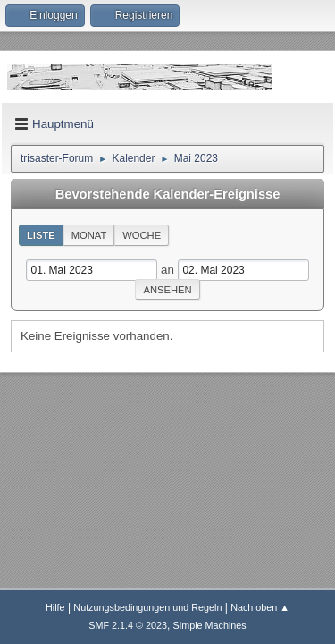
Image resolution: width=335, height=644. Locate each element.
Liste (41, 235)
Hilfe (55, 607)
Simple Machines (210, 625)
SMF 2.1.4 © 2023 (128, 625)
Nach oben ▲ (260, 607)
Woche (142, 235)
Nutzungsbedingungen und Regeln (147, 607)
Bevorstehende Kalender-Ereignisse (168, 194)
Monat (89, 235)
